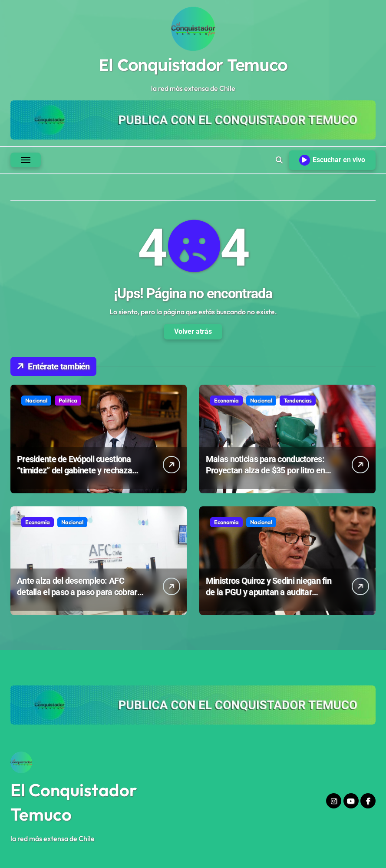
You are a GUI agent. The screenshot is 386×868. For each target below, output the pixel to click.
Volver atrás (193, 331)
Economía (226, 400)
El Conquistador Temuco (193, 65)
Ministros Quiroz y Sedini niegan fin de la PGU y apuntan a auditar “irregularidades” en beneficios (269, 592)
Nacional (36, 400)
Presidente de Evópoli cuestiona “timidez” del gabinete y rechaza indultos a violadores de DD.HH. (74, 470)
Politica (68, 400)
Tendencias (298, 400)
